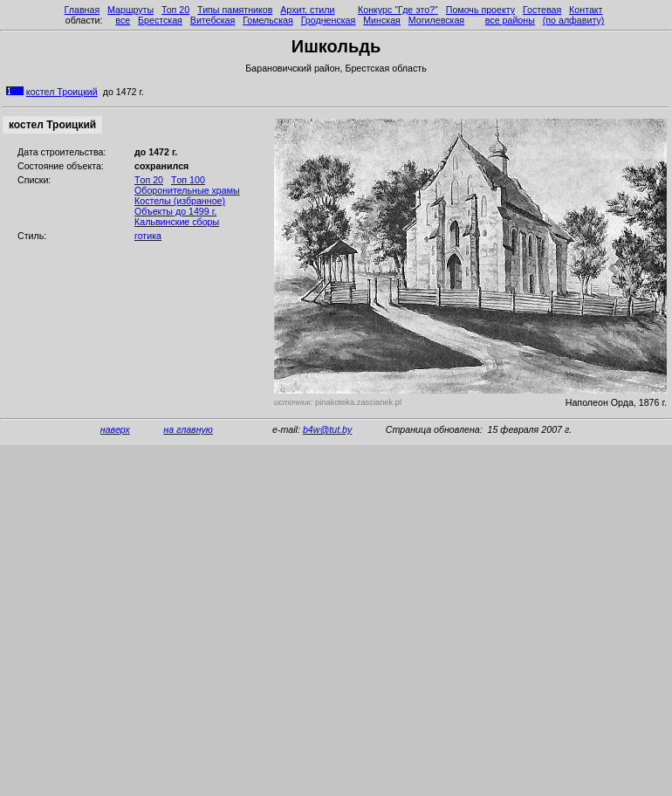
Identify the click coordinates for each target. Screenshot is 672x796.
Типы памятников (235, 10)
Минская (382, 20)
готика (148, 236)
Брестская (160, 20)
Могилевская (436, 20)
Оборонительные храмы (187, 190)
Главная (82, 10)
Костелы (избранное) (180, 201)
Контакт (586, 10)
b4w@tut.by (327, 429)
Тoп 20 (149, 180)
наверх (115, 429)
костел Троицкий (62, 92)
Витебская (213, 20)
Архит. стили (307, 10)
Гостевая (542, 10)
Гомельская (268, 20)
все (123, 20)
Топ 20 (175, 10)
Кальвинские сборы (177, 222)
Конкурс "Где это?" (398, 10)
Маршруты (130, 10)
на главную (188, 429)
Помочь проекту (480, 10)
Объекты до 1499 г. (175, 211)
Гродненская (329, 20)
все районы (510, 20)
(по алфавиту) (574, 20)
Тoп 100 (188, 180)
